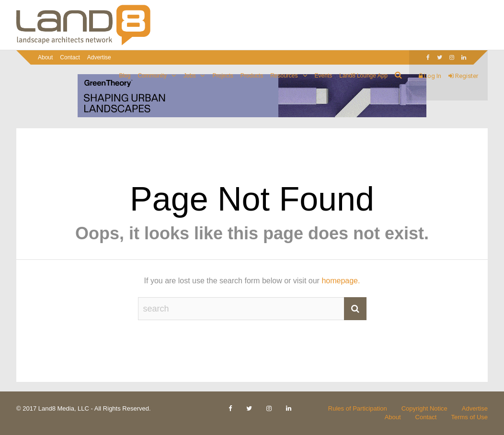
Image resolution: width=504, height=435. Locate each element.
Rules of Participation (358, 408)
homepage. (341, 281)
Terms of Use (469, 417)
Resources (284, 76)
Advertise (99, 57)
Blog (125, 76)
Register (463, 76)
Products (252, 76)
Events (324, 76)
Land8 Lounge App (363, 76)
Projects (223, 76)
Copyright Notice (424, 408)
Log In (430, 76)
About (45, 57)
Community (152, 76)
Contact (70, 57)
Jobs (189, 76)
